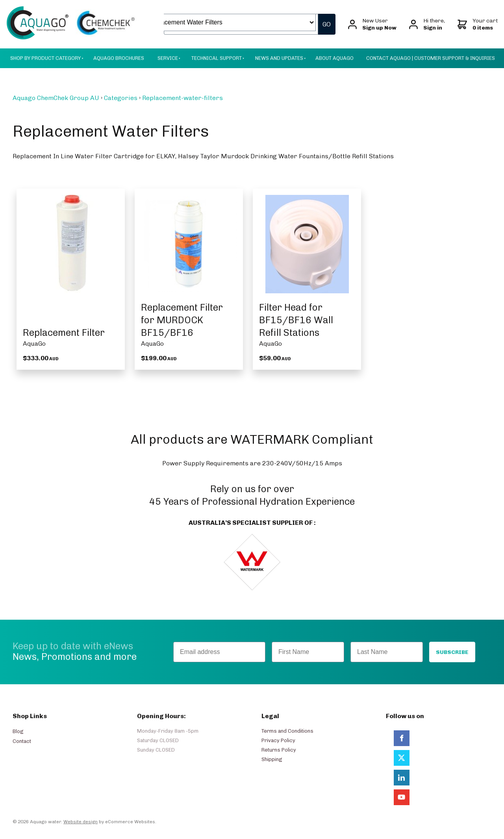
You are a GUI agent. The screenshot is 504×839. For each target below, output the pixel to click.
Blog (18, 731)
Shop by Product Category (45, 58)
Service (168, 58)
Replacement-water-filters (183, 98)
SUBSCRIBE (452, 652)
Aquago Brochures (119, 58)
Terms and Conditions (287, 731)
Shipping (272, 759)
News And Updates (279, 58)
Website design (81, 822)
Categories (121, 98)
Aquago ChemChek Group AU (56, 98)
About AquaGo (334, 58)
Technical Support (217, 58)
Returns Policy (279, 750)
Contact (22, 741)
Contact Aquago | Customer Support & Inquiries (431, 58)
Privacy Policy (278, 740)
